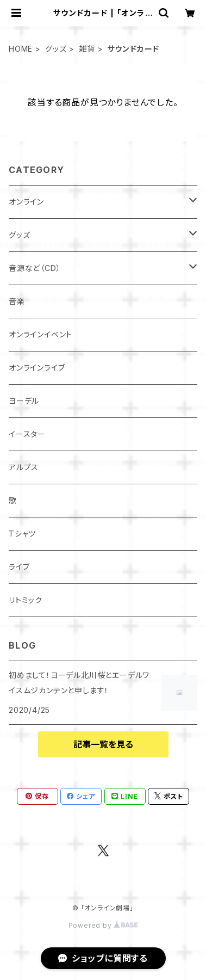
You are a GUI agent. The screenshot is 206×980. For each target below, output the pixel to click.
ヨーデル (24, 401)
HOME (21, 49)
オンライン (26, 202)
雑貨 (87, 49)
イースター (27, 434)
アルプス (24, 467)
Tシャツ (22, 534)
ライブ (19, 567)
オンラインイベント (40, 334)
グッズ (56, 49)
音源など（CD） (35, 268)
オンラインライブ (37, 368)
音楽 (17, 301)
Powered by (103, 925)
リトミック (26, 600)
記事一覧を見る (103, 744)
